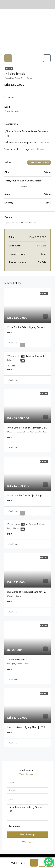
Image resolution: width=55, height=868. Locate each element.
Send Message (28, 834)
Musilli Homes (37, 149)
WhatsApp (28, 842)
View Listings (26, 774)
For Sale (9, 68)
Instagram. (45, 143)
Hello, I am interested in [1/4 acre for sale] (27, 813)
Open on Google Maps (39, 163)
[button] (49, 862)
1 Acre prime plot (16, 660)
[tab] (8, 58)
